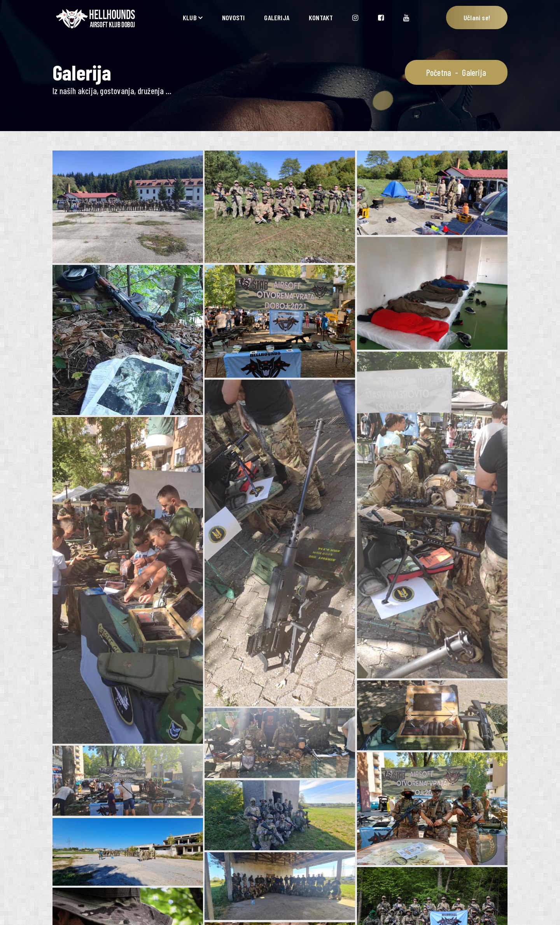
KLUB (190, 18)
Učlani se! (477, 18)
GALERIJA (277, 18)
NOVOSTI (233, 18)
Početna (439, 72)
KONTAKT (321, 18)
